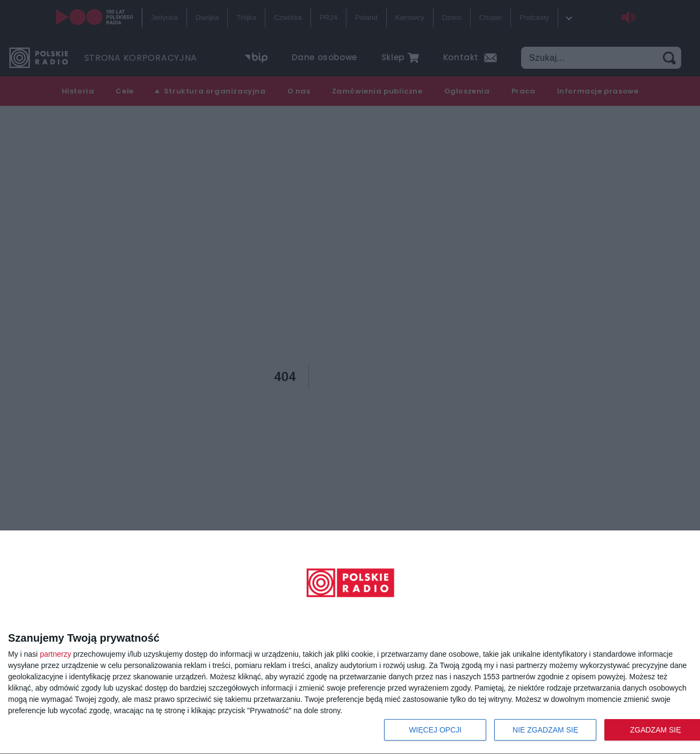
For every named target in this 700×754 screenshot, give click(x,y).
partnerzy (55, 654)
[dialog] (350, 642)
